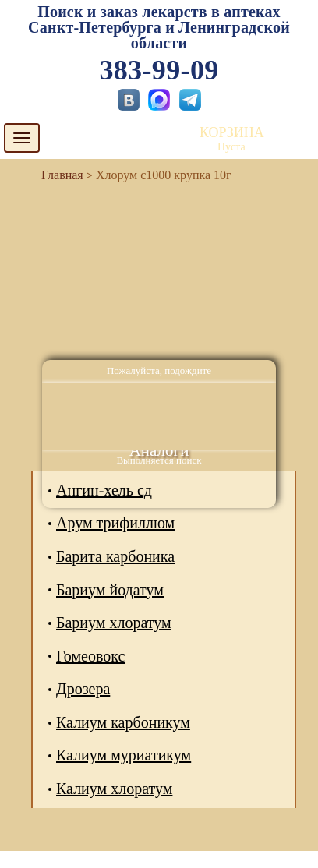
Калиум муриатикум (124, 755)
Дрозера (83, 689)
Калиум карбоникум (123, 722)
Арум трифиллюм (115, 523)
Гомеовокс (90, 656)
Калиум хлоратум (114, 789)
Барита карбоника (115, 556)
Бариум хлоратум (114, 623)
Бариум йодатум (110, 590)
